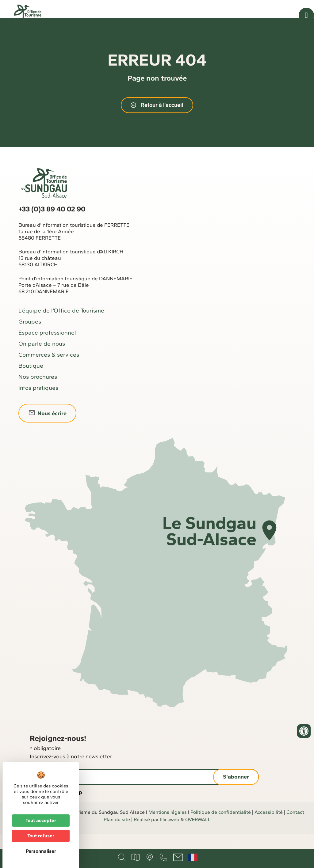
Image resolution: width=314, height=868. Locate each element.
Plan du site (117, 835)
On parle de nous (42, 359)
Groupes (30, 337)
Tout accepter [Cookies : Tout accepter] (41, 820)
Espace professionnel (47, 348)
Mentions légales (168, 827)
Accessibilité (269, 827)
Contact (295, 827)
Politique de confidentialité (221, 827)
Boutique (31, 381)
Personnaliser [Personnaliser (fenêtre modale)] (41, 851)
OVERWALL (198, 835)
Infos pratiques (38, 403)
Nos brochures (38, 392)
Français (193, 857)
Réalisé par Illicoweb (157, 835)
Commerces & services (49, 370)
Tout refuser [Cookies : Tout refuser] (41, 836)
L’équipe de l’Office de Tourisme (61, 326)
